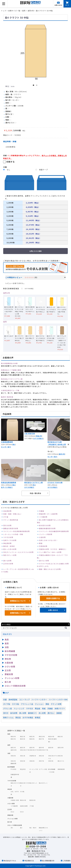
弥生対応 (23, 769)
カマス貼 (15, 704)
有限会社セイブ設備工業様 (11, 370)
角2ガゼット (33, 783)
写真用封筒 (43, 546)
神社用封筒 (7, 543)
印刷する (11, 162)
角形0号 (13, 736)
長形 (5, 322)
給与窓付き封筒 (45, 525)
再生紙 (38, 708)
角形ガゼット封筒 (10, 555)
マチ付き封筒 (8, 537)
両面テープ (43, 170)
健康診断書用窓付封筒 (47, 528)
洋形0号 (13, 756)
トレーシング (19, 708)
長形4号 (7, 293)
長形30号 (61, 747)
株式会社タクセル (10, 861)
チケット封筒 (56, 704)
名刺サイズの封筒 (10, 540)
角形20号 (42, 736)
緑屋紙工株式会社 (40, 857)
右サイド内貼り (7, 487)
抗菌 (5, 700)
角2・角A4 (33, 828)
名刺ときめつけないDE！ (48, 540)
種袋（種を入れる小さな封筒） (51, 569)
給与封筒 (14, 713)
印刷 (5, 155)
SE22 (12, 812)
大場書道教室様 (7, 442)
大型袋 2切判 (15, 800)
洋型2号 (39, 436)
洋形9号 (51, 761)
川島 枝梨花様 (30, 434)
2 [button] (37, 86)
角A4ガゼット (43, 783)
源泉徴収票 (61, 769)
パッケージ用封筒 (46, 534)
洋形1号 (23, 756)
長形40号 (14, 750)
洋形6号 (32, 761)
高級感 (59, 713)
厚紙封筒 (9, 674)
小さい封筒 (10, 666)
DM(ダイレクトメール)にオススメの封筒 (18, 552)
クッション (39, 704)
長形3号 (62, 454)
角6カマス (61, 761)
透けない (51, 713)
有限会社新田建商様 (9, 482)
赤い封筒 (42, 713)
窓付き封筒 (7, 525)
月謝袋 (42, 511)
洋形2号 (41, 756)
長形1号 (13, 747)
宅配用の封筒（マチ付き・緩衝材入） (53, 549)
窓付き (6, 713)
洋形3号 (60, 756)
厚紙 (47, 704)
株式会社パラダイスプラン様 (12, 379)
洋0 (34, 485)
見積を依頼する (53, 598)
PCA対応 (14, 769)
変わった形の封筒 (10, 549)
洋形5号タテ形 (43, 750)
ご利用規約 (67, 861)
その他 (22, 792)
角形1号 (23, 736)
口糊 (5, 167)
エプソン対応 (43, 769)
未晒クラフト (60, 708)
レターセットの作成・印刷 (13, 534)
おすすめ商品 (28, 717)
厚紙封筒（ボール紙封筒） (49, 514)
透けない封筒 (44, 561)
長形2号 (23, 747)
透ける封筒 (7, 561)
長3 (21, 828)
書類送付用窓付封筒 (11, 528)
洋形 (7, 647)
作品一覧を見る (35, 493)
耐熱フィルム (8, 717)
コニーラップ (24, 700)
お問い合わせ (53, 610)
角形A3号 (23, 800)
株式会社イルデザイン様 (34, 482)
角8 (14, 444)
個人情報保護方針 (48, 861)
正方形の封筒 (8, 564)
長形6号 (51, 747)
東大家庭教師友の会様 (9, 363)
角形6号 (32, 739)
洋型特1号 (33, 756)
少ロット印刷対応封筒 (15, 825)
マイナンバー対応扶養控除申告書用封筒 (54, 531)
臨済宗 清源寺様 (7, 397)
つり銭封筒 (43, 517)
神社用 (8, 659)
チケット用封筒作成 (11, 520)
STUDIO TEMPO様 (55, 482)
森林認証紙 (13, 700)
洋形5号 (23, 761)
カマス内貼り (38, 438)
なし (9, 170)
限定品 (18, 717)
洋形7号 (41, 761)
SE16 (22, 812)
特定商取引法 (29, 861)
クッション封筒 (12, 678)
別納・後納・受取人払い (12, 514)
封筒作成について (18, 613)
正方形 (8, 670)
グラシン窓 (8, 708)
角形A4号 (51, 736)
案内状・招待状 (9, 546)
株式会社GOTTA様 (55, 442)
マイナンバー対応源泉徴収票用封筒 (16, 531)
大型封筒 (42, 537)
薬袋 (41, 543)
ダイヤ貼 (7, 704)
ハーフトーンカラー (39, 700)
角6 (14, 485)
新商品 (38, 717)
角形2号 (32, 736)
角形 (7, 640)
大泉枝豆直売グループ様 (10, 390)
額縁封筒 (14, 763)
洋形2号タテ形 (25, 750)
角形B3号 (33, 800)
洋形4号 (13, 761)
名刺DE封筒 (24, 806)
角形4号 (13, 739)
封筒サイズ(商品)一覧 (16, 731)
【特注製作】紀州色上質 (57, 444)
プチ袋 (32, 806)
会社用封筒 (7, 511)
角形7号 (41, 739)
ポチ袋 (6, 517)
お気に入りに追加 (35, 251)
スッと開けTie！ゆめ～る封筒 (50, 552)
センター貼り (6, 447)
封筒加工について (18, 601)
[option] (35, 51)
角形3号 (60, 736)
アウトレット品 (27, 704)
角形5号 (23, 739)
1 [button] (34, 86)
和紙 (44, 708)
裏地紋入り (32, 713)
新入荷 (8, 682)
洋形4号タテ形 (34, 750)
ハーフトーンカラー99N (58, 700)
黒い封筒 (23, 713)
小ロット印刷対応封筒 (15, 686)
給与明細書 (10, 651)
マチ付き (30, 708)
